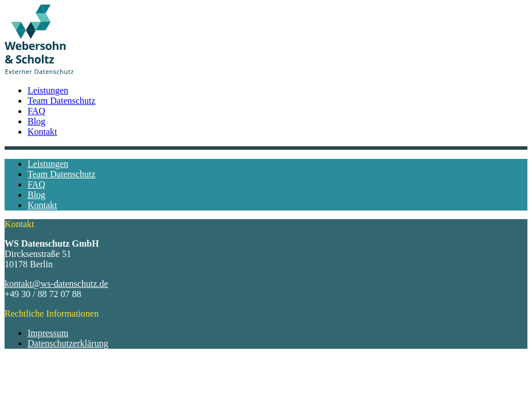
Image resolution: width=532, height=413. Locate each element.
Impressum (48, 333)
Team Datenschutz (61, 101)
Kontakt (42, 132)
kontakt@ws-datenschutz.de (56, 284)
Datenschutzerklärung (68, 343)
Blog (36, 121)
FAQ (36, 111)
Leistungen (48, 90)
